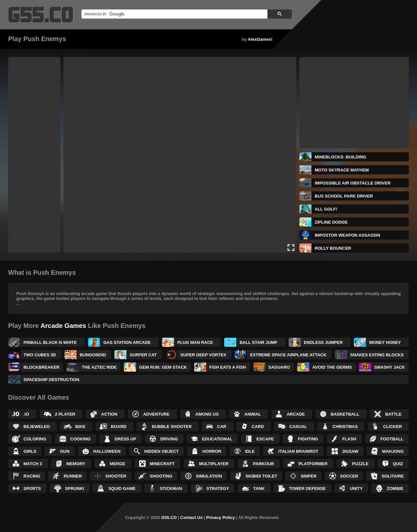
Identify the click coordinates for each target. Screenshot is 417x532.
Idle (250, 451)
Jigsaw (350, 451)
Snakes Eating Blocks (377, 355)
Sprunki (75, 488)
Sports (32, 488)
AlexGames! (260, 39)
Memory (76, 464)
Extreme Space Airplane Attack (288, 355)
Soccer (349, 476)
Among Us (207, 414)
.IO (26, 414)
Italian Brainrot (298, 451)
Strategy (218, 488)
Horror (212, 451)
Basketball (345, 414)
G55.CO (169, 517)
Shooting (161, 476)
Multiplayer (214, 464)
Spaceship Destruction (51, 380)
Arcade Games (63, 326)
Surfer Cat (143, 355)
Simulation (209, 476)
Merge (118, 464)
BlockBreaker (42, 367)
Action (109, 414)
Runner (73, 476)
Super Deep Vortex (203, 355)
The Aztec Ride (99, 367)
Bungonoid (93, 355)
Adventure (156, 414)
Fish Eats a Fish (228, 367)
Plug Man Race (195, 342)
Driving (169, 439)
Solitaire (393, 476)
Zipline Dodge (331, 222)
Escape (265, 439)
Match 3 (33, 464)
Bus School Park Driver (344, 196)
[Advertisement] (34, 155)
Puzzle (360, 464)
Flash (349, 439)
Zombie (395, 488)
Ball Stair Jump (258, 342)
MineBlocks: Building (340, 157)
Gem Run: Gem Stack (163, 367)
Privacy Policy (221, 517)
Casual (298, 427)
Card (258, 427)
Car (222, 427)
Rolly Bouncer (333, 248)
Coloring (35, 439)
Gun (65, 451)
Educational (217, 439)
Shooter (116, 476)
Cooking (80, 439)
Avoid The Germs (332, 367)
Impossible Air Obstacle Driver (353, 183)
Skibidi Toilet (261, 476)
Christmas (345, 427)
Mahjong (393, 451)
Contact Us (191, 517)
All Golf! (326, 209)
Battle (393, 414)
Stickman (171, 488)
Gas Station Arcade (127, 342)
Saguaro (279, 367)
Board (119, 427)
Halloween (107, 451)
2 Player (65, 414)
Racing (32, 476)
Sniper (309, 476)
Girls (30, 451)
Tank (259, 488)
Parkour (263, 464)
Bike (80, 427)
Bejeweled (37, 427)
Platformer (313, 464)
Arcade (296, 414)
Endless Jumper (323, 342)
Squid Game (122, 488)
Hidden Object (162, 451)
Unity (356, 488)
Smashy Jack (390, 367)
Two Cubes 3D (40, 355)
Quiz (398, 464)
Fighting (308, 439)
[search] (174, 14)
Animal (253, 414)
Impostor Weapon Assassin (347, 235)
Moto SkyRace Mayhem (342, 170)
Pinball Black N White (50, 342)
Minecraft (162, 464)
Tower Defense (307, 488)
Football (392, 439)
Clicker (393, 427)
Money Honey (385, 342)
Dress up (125, 439)
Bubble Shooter (172, 427)
